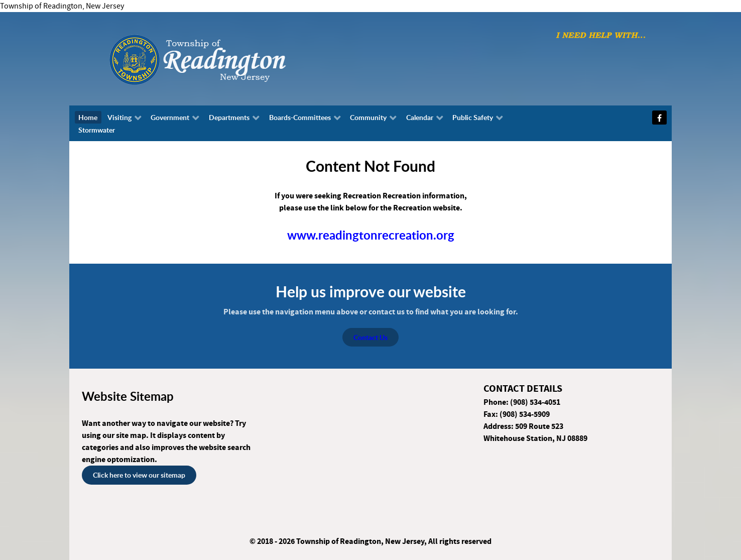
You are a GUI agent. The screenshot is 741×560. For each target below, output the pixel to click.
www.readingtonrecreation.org (371, 235)
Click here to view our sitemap (139, 475)
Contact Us (371, 337)
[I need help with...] (601, 35)
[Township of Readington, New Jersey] (225, 58)
